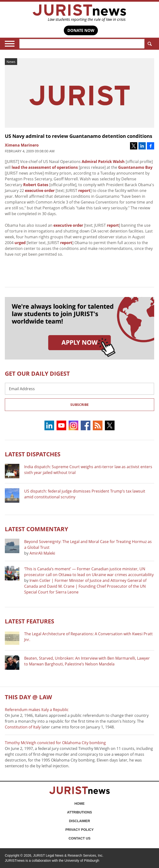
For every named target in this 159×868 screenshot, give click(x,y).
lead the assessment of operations (45, 167)
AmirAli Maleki (42, 553)
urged (20, 243)
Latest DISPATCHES (33, 454)
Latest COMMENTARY (36, 529)
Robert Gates (36, 185)
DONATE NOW (81, 30)
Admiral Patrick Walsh (103, 162)
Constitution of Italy (23, 727)
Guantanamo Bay (135, 167)
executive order (40, 191)
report (84, 191)
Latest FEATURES (29, 621)
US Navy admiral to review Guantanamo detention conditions (79, 136)
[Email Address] (79, 389)
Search (149, 44)
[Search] (82, 44)
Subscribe (79, 405)
